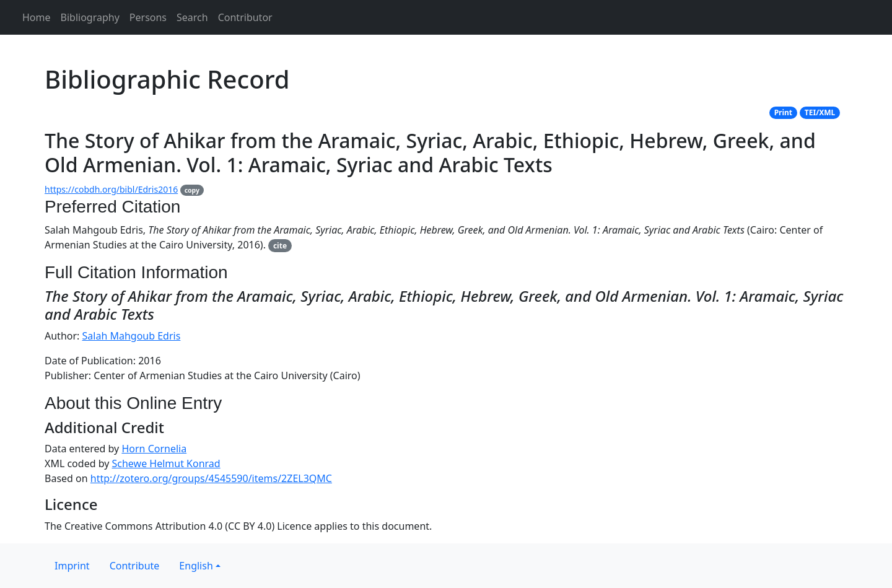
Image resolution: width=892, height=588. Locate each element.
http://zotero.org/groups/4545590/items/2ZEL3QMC (211, 478)
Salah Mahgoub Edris (132, 336)
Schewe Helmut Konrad (166, 463)
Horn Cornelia (154, 449)
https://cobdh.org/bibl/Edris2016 (111, 189)
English (196, 566)
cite (280, 246)
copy (192, 190)
